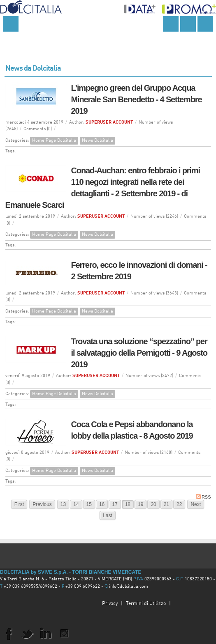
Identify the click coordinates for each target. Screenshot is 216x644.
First (19, 504)
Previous (42, 504)
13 (63, 504)
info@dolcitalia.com (129, 587)
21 (166, 504)
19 (141, 504)
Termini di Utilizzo (146, 604)
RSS (203, 497)
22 (179, 504)
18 (128, 504)
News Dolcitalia (98, 141)
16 (102, 504)
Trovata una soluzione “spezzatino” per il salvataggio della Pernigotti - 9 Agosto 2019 (139, 353)
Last (108, 515)
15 (89, 504)
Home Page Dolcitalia (54, 141)
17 (115, 504)
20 (153, 504)
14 (76, 504)
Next (196, 504)
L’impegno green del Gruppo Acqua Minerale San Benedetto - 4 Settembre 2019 (137, 99)
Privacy (110, 604)
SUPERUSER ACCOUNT (109, 123)
